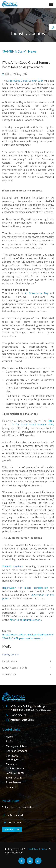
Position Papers (15, 768)
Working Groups (15, 759)
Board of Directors (16, 751)
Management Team (17, 746)
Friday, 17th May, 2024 (15, 74)
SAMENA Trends (15, 773)
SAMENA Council (38, 849)
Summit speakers (13, 566)
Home (9, 737)
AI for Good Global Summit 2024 (25, 81)
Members (11, 764)
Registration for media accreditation (25, 588)
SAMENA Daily (14, 778)
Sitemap (11, 787)
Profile (10, 741)
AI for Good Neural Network (25, 620)
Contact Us (12, 756)
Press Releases (14, 782)
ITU (50, 421)
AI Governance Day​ (37, 293)
